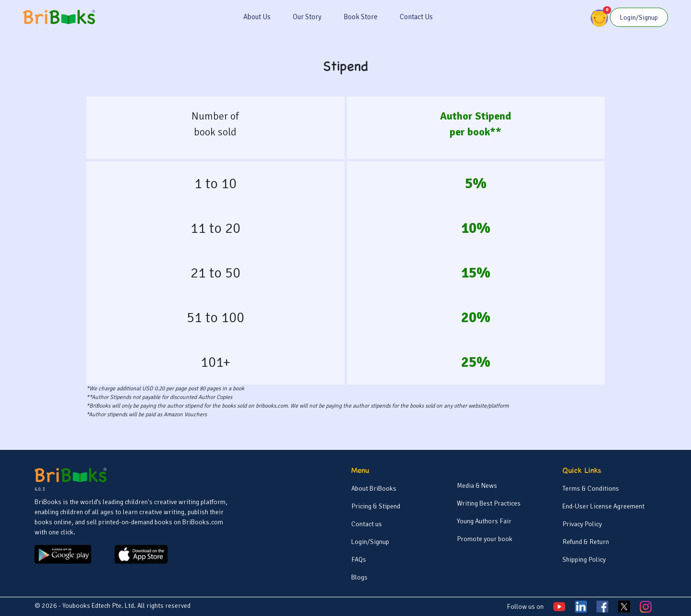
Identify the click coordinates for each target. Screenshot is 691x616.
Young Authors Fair (484, 521)
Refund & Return (586, 542)
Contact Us (416, 17)
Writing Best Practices (489, 503)
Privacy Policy (582, 524)
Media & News (477, 486)
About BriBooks (374, 489)
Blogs (359, 577)
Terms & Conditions (591, 489)
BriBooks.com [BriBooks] (203, 522)
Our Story (307, 17)
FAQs (359, 560)
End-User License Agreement (603, 506)
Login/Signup (370, 542)
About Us (257, 17)
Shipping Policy (584, 560)
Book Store (361, 17)
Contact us (367, 524)
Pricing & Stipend (376, 506)
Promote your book (485, 539)
